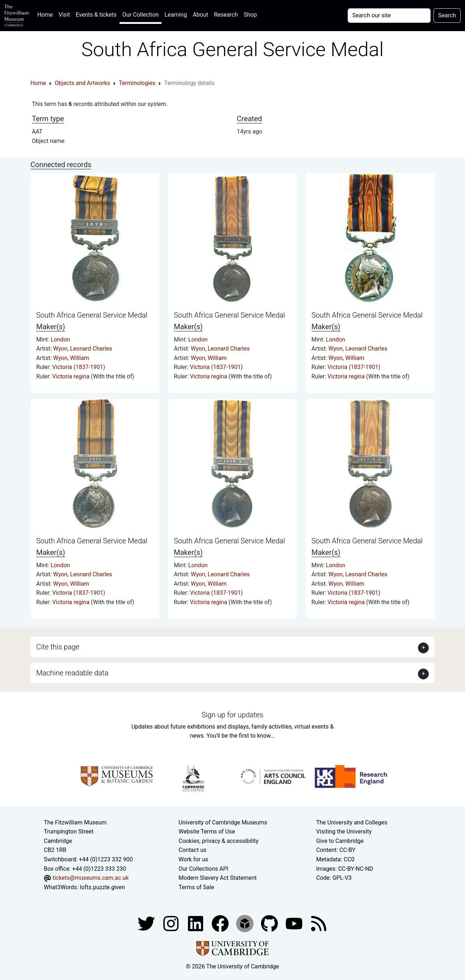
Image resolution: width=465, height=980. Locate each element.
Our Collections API (204, 869)
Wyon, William (71, 358)
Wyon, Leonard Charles (83, 349)
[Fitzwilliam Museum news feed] (319, 923)
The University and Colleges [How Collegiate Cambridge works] (352, 822)
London (60, 340)
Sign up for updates (232, 715)
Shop (250, 15)
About (200, 15)
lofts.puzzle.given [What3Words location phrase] (102, 887)
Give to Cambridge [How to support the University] (340, 841)
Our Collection (141, 15)
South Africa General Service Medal (92, 315)
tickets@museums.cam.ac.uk (91, 878)
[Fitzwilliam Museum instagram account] (172, 923)
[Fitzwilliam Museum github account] (270, 923)
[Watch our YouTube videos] (295, 923)
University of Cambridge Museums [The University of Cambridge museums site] (223, 822)
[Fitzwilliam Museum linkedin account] (221, 923)
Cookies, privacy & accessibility (219, 841)
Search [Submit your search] (447, 15)
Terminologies (137, 83)
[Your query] (389, 16)
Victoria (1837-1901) (79, 367)
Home (47, 14)
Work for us (193, 859)
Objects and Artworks (82, 83)
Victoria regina (72, 376)
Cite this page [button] (58, 647)
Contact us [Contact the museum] (192, 850)
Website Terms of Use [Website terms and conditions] (207, 831)
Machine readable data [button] (72, 673)
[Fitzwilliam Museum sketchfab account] (246, 923)
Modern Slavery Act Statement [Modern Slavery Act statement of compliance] (218, 878)
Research (226, 15)
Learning (176, 15)
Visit (64, 15)
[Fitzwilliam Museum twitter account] (147, 923)
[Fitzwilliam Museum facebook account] (196, 923)
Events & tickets (96, 15)
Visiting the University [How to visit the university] (344, 831)
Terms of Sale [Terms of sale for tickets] (196, 887)
